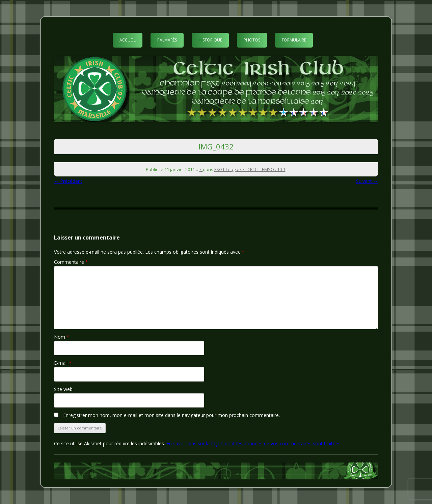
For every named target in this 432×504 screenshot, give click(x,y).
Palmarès (167, 40)
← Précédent (68, 181)
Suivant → (367, 181)
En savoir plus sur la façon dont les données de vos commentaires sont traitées (253, 443)
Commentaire (71, 262)
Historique (210, 40)
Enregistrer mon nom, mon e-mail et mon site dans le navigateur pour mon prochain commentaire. (171, 415)
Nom (62, 337)
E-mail (63, 363)
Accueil (128, 40)
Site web (63, 389)
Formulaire (294, 40)
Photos (252, 40)
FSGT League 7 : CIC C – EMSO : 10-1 (250, 169)
